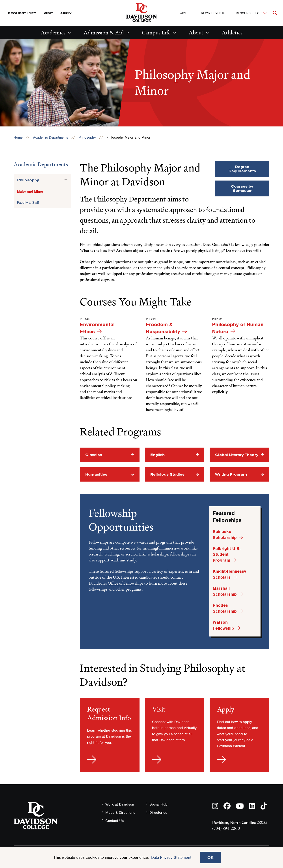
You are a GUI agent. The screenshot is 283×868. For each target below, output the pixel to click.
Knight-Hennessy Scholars (229, 574)
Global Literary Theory (237, 455)
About (196, 33)
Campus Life (156, 33)
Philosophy (87, 137)
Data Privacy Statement (171, 857)
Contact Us (115, 821)
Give (183, 13)
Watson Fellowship (223, 625)
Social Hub (158, 804)
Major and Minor (30, 192)
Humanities (96, 474)
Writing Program (231, 474)
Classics (94, 455)
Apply (66, 13)
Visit (48, 13)
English (157, 455)
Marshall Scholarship (225, 591)
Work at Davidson (120, 804)
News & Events (213, 13)
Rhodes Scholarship (225, 608)
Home (18, 137)
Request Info (22, 13)
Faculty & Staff (28, 203)
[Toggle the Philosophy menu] (66, 179)
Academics (53, 33)
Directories (158, 812)
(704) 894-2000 (226, 828)
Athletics (232, 33)
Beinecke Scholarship (225, 535)
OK (210, 857)
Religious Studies (167, 474)
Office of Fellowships (126, 583)
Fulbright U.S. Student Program (227, 554)
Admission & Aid (104, 33)
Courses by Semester (242, 188)
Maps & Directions (120, 812)
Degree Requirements (242, 169)
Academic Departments (51, 137)
